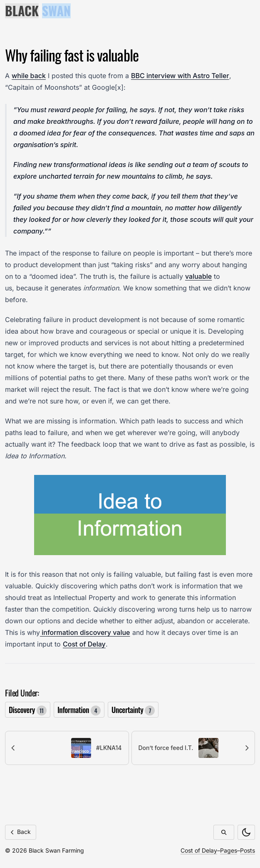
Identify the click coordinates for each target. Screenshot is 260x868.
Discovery (28, 710)
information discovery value (85, 632)
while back (29, 76)
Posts (248, 850)
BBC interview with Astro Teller (180, 76)
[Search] (224, 832)
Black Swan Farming (56, 850)
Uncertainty (133, 710)
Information (79, 710)
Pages (229, 850)
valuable (198, 276)
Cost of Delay (84, 644)
